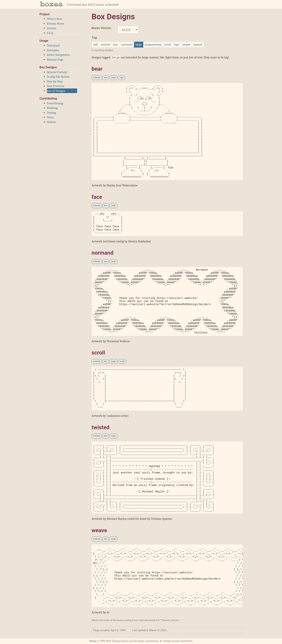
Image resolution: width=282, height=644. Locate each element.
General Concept (57, 72)
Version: (102, 28)
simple (186, 45)
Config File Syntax (58, 77)
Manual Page (55, 60)
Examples (53, 50)
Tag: (95, 37)
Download (53, 45)
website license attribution (178, 641)
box (116, 45)
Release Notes (56, 24)
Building (52, 108)
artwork (106, 45)
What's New (55, 19)
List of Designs (56, 91)
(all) (96, 45)
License (52, 28)
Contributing (55, 103)
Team (50, 117)
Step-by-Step (55, 81)
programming (153, 45)
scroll (167, 45)
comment (127, 45)
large (113, 78)
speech (198, 45)
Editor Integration (58, 55)
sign (176, 45)
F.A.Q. (50, 33)
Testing (51, 113)
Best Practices (56, 86)
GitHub (51, 122)
